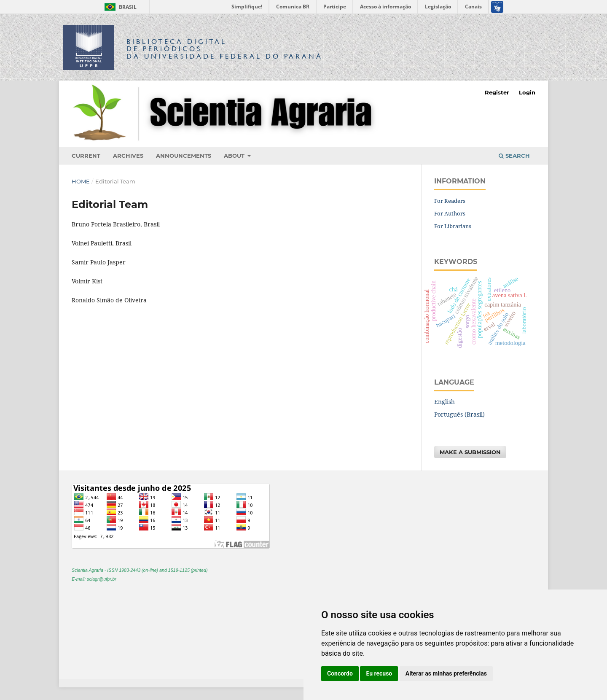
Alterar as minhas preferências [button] (446, 673)
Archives (128, 156)
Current (86, 156)
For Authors (450, 213)
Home (81, 181)
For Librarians (453, 226)
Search (514, 156)
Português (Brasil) (459, 414)
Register (497, 92)
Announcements (184, 156)
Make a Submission (470, 452)
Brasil (119, 7)
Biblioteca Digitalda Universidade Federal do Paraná (225, 49)
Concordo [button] (340, 673)
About (235, 156)
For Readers (450, 201)
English (445, 402)
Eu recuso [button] (379, 673)
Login (527, 92)
